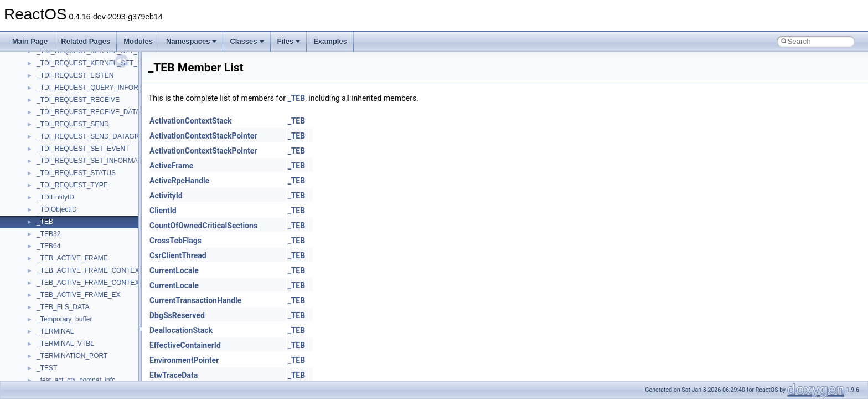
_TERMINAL (55, 331)
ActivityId (166, 196)
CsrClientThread (178, 255)
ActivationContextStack (191, 121)
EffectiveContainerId (185, 345)
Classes (247, 41)
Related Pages (86, 41)
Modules (138, 41)
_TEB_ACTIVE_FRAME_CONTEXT (90, 270)
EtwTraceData (174, 375)
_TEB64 (48, 246)
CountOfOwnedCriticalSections (203, 226)
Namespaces (192, 41)
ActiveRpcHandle (179, 181)
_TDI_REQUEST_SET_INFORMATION (95, 161)
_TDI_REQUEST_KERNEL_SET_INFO (95, 63)
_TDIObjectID (57, 209)
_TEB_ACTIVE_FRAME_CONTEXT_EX (96, 283)
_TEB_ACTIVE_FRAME (72, 258)
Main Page (30, 41)
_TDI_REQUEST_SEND (73, 124)
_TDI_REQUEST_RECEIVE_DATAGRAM (98, 112)
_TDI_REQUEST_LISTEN (75, 75)
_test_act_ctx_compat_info (76, 380)
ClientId (163, 211)
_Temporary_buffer (64, 319)
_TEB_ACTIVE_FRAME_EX (78, 295)
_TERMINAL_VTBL (65, 344)
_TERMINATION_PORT (72, 356)
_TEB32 (48, 234)
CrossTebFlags (175, 241)
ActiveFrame (171, 166)
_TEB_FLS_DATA (63, 307)
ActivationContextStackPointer (203, 136)
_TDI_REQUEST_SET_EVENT (83, 149)
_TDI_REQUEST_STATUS (76, 173)
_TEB (45, 222)
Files (289, 41)
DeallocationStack (181, 330)
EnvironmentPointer (184, 360)
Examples (330, 41)
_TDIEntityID (55, 197)
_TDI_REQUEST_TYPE (72, 185)
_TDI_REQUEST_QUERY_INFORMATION (100, 88)
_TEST (47, 368)
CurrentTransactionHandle (195, 300)
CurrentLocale (174, 270)
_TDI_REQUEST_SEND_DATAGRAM (93, 136)
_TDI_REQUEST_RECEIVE (78, 100)
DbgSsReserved (177, 315)
